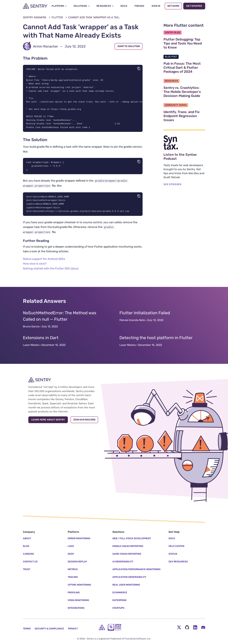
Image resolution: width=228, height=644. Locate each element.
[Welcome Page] (35, 6)
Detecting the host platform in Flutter (156, 341)
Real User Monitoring (126, 585)
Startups (118, 608)
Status (173, 554)
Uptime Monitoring (79, 585)
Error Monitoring (79, 538)
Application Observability (129, 577)
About (27, 538)
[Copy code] (139, 69)
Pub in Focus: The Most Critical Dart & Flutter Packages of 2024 (184, 68)
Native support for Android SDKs (44, 262)
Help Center (176, 546)
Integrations (76, 608)
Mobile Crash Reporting (128, 546)
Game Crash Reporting (127, 554)
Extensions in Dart (41, 341)
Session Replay (77, 562)
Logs (71, 546)
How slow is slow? (35, 267)
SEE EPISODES (172, 184)
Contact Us (30, 562)
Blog (26, 546)
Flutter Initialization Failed (145, 316)
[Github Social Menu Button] (187, 627)
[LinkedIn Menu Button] (195, 627)
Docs (172, 538)
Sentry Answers (35, 17)
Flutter (57, 17)
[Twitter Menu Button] (179, 627)
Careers (28, 554)
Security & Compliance (49, 629)
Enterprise (120, 600)
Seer (71, 554)
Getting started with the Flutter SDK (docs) (51, 272)
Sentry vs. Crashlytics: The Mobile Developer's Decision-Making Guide (184, 92)
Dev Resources (178, 562)
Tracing (73, 577)
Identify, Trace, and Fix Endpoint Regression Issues (184, 116)
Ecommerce (120, 593)
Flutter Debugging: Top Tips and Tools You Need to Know (184, 43)
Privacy (73, 629)
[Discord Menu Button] (203, 627)
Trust (27, 569)
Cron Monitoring (78, 600)
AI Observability (123, 562)
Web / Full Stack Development (132, 538)
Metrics (73, 569)
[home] (102, 627)
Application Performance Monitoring (136, 569)
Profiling (74, 593)
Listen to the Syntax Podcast (184, 157)
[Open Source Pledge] (114, 627)
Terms (27, 629)
